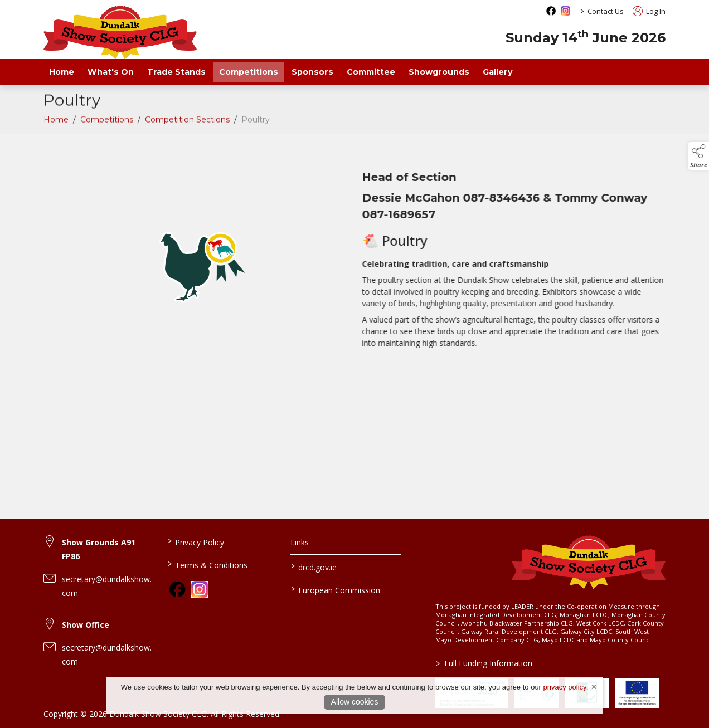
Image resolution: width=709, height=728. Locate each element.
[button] (698, 156)
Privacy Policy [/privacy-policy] (195, 541)
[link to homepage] (120, 32)
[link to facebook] (177, 589)
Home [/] (62, 72)
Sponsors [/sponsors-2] (312, 72)
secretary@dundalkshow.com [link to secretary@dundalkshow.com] (107, 586)
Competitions (107, 123)
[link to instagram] (200, 589)
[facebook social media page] (551, 11)
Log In (649, 11)
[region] (354, 271)
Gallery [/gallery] (498, 72)
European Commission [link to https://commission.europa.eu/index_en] (336, 589)
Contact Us (606, 11)
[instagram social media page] (565, 11)
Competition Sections (187, 123)
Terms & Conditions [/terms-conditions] (207, 564)
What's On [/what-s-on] (111, 72)
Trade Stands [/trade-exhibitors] (176, 72)
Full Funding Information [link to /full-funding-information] (484, 663)
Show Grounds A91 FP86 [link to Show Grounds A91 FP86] (99, 549)
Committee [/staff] (371, 72)
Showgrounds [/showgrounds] (439, 72)
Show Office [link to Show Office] (86, 625)
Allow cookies (355, 702)
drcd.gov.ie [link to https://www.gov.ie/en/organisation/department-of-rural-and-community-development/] (314, 566)
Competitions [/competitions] (249, 72)
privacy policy (565, 687)
